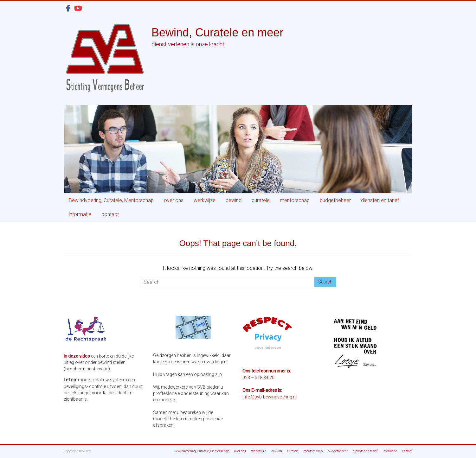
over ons (174, 200)
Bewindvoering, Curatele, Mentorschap (111, 200)
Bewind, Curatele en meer (217, 32)
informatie (80, 214)
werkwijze (205, 200)
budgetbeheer (335, 200)
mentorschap (295, 200)
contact (110, 214)
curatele (261, 200)
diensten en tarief (380, 200)
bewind (234, 200)
